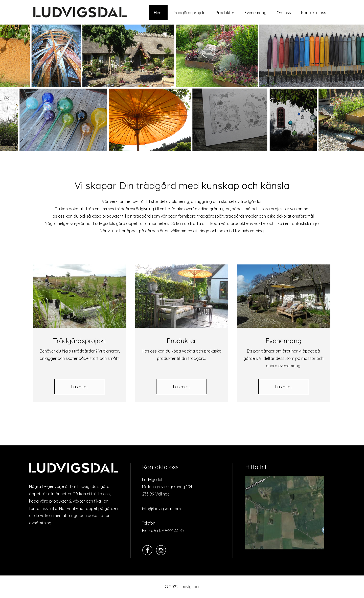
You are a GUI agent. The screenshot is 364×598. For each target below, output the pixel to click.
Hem (158, 13)
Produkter (225, 13)
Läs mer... (80, 387)
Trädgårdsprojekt (189, 13)
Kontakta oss (314, 13)
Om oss (284, 13)
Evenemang (255, 13)
